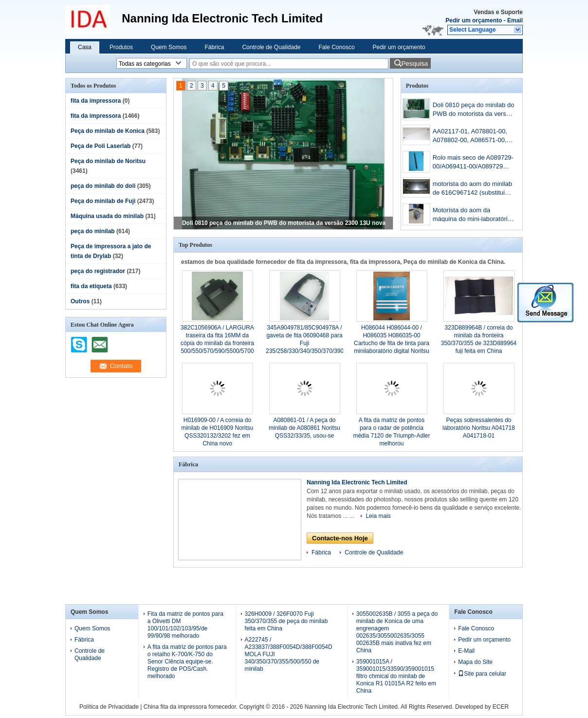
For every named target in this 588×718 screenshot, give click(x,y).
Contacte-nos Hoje (340, 538)
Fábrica (214, 47)
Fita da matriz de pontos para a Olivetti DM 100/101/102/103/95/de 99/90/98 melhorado (185, 625)
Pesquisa (414, 64)
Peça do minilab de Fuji (103, 201)
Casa (85, 47)
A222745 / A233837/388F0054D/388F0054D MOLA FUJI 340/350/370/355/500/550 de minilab (289, 654)
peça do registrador (98, 271)
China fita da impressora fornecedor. (192, 707)
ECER (501, 707)
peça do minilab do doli (103, 186)
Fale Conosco (337, 47)
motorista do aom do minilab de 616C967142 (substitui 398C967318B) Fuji (472, 189)
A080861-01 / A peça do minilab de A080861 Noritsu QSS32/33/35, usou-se (304, 428)
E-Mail (466, 651)
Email (515, 20)
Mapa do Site (475, 662)
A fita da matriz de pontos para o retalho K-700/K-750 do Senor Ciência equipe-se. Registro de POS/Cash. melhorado (187, 662)
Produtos (121, 47)
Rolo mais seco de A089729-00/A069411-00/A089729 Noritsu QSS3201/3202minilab (473, 163)
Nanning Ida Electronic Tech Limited (357, 482)
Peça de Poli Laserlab (101, 146)
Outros (80, 301)
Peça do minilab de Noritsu (108, 161)
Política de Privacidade (109, 707)
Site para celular (482, 674)
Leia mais (378, 516)
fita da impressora (96, 101)
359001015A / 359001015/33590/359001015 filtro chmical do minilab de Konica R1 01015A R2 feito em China (396, 676)
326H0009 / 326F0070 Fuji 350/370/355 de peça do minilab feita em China (286, 621)
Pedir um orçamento (474, 20)
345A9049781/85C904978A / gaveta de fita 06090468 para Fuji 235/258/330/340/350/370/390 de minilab (305, 343)
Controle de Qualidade (271, 47)
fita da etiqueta (91, 286)
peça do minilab (93, 231)
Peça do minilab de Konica (108, 131)
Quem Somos (169, 47)
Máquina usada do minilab (107, 216)
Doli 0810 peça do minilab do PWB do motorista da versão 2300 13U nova (284, 223)
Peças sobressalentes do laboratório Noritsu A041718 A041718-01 (479, 428)
